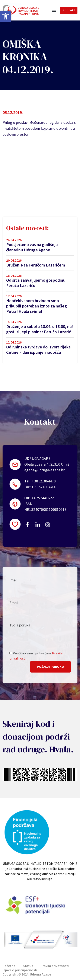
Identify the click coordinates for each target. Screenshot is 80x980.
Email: (14, 603)
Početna (9, 966)
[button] (6, 16)
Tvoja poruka (20, 625)
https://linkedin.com (38, 524)
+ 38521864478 (43, 481)
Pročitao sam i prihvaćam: (36, 656)
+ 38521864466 (44, 487)
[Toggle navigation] (54, 10)
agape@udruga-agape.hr (44, 470)
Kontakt (69, 10)
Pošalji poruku (50, 667)
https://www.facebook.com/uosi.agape (28, 524)
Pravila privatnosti (55, 966)
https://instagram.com (47, 525)
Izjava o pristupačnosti (20, 970)
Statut (28, 966)
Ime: (13, 580)
